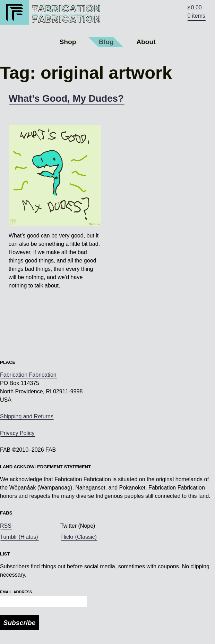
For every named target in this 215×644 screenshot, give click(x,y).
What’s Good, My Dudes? (66, 98)
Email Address (16, 591)
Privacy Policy (17, 433)
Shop (68, 42)
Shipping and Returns (27, 416)
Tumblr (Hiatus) (19, 537)
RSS (6, 526)
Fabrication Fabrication (28, 375)
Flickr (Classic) (79, 537)
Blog (106, 42)
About (146, 42)
